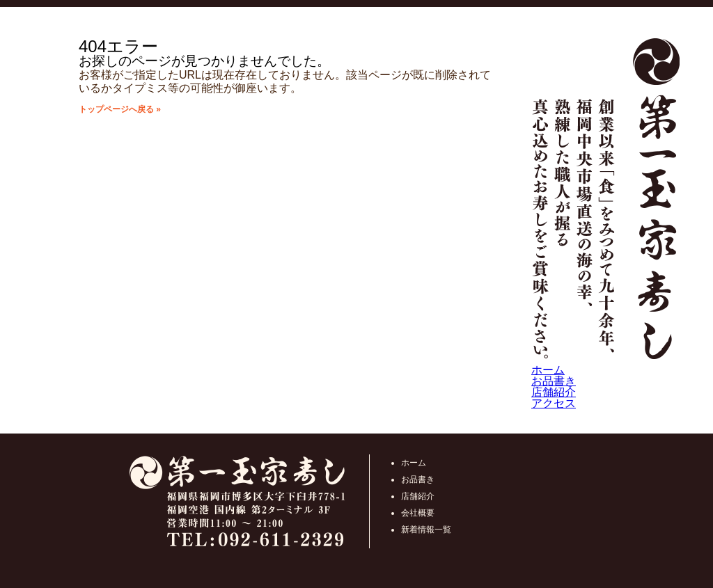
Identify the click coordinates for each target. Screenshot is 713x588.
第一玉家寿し (606, 201)
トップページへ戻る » (120, 109)
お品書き (554, 381)
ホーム (548, 370)
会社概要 (418, 513)
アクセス (554, 403)
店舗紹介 (554, 392)
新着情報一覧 (426, 530)
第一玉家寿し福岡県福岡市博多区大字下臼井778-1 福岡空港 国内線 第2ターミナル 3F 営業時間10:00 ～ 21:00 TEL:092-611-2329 (237, 501)
